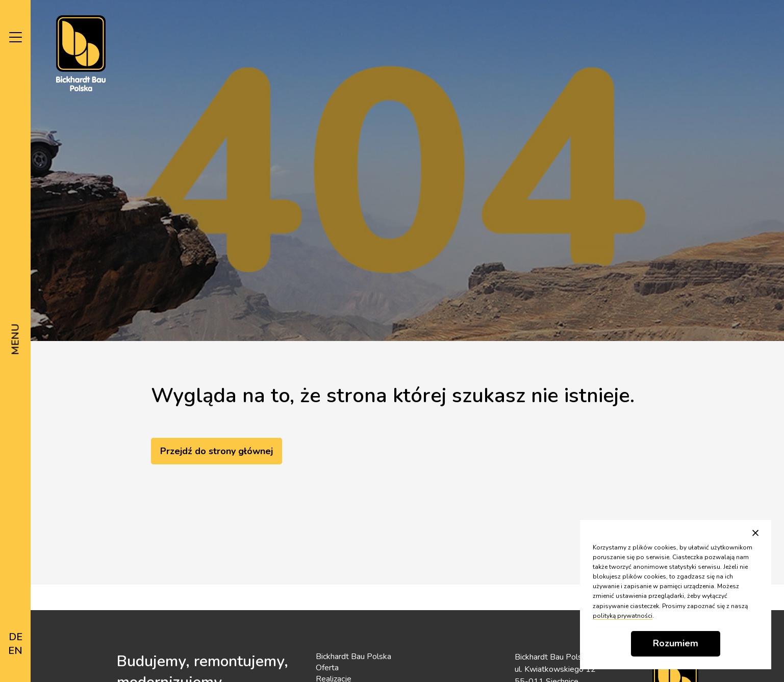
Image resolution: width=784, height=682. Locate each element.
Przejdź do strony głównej (217, 451)
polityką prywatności (623, 616)
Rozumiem (676, 643)
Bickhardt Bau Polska (353, 657)
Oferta (327, 668)
